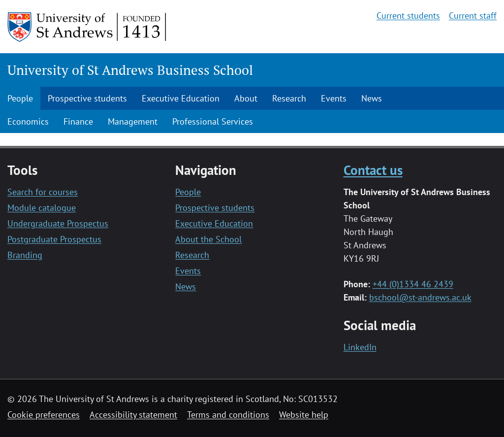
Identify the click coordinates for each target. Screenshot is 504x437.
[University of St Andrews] (87, 27)
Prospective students (87, 98)
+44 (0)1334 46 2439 (413, 284)
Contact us (373, 170)
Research (289, 98)
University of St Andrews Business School (130, 70)
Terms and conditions (228, 415)
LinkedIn (360, 347)
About (246, 98)
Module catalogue (42, 208)
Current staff (473, 16)
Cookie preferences (44, 415)
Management (133, 121)
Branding (25, 255)
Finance (78, 121)
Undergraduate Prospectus (58, 223)
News (372, 98)
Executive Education (181, 98)
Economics (28, 121)
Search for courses (43, 192)
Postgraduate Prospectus (54, 239)
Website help (304, 415)
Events (334, 98)
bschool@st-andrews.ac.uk (420, 297)
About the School (208, 239)
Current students (408, 16)
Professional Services (213, 121)
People (20, 98)
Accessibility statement (133, 415)
